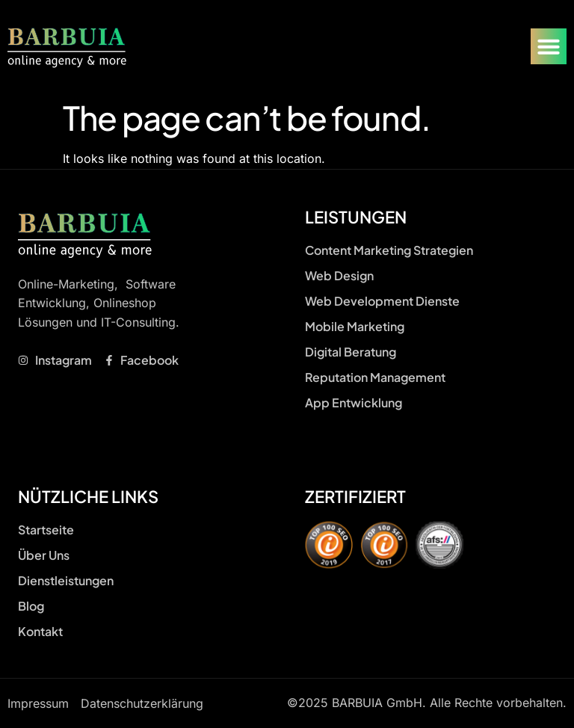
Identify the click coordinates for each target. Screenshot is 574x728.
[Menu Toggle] (549, 46)
